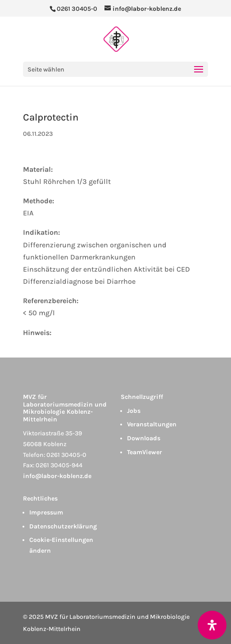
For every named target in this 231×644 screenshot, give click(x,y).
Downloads (144, 438)
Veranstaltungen (152, 424)
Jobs (134, 411)
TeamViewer (145, 452)
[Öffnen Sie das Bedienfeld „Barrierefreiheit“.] (212, 625)
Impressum (46, 512)
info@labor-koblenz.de (57, 476)
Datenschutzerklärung (63, 526)
